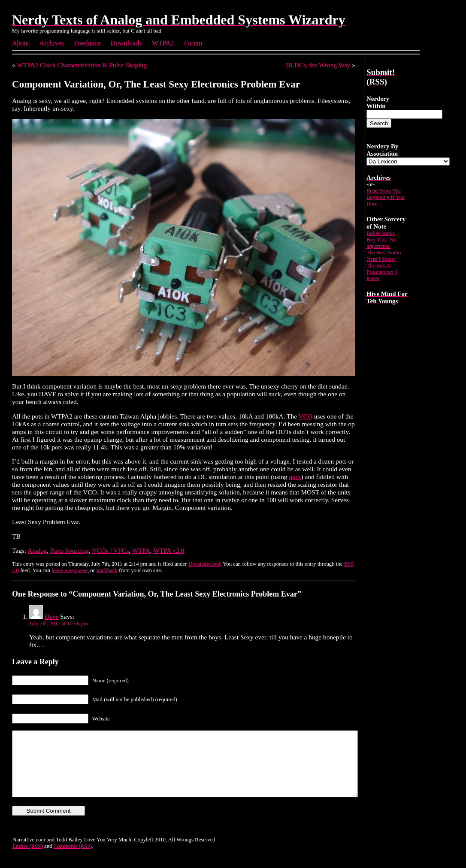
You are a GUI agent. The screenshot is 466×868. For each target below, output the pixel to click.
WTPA (141, 550)
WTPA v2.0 (169, 550)
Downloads (126, 43)
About (21, 43)
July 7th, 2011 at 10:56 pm (59, 624)
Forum (193, 43)
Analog (37, 550)
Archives (51, 43)
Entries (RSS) (28, 859)
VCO (306, 416)
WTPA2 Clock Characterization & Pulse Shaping (82, 65)
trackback (107, 570)
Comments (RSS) (73, 859)
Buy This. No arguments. (381, 243)
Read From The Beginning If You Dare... (386, 197)
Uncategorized (204, 564)
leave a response (70, 570)
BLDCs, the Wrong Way (318, 65)
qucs (295, 477)
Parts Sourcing (70, 550)
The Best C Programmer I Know (382, 272)
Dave (51, 616)
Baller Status (381, 233)
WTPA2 (163, 43)
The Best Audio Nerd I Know (384, 256)
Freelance (87, 43)
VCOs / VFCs (110, 550)
